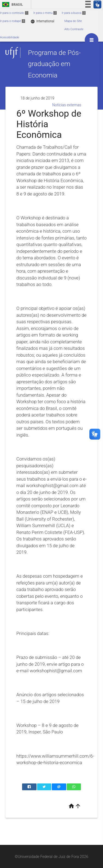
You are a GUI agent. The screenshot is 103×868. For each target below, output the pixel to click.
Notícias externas (67, 105)
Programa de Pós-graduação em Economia (54, 64)
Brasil (12, 4)
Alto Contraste (74, 29)
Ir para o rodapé (13, 21)
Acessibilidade (10, 37)
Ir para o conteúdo (14, 13)
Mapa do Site (73, 21)
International (42, 21)
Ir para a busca (74, 13)
